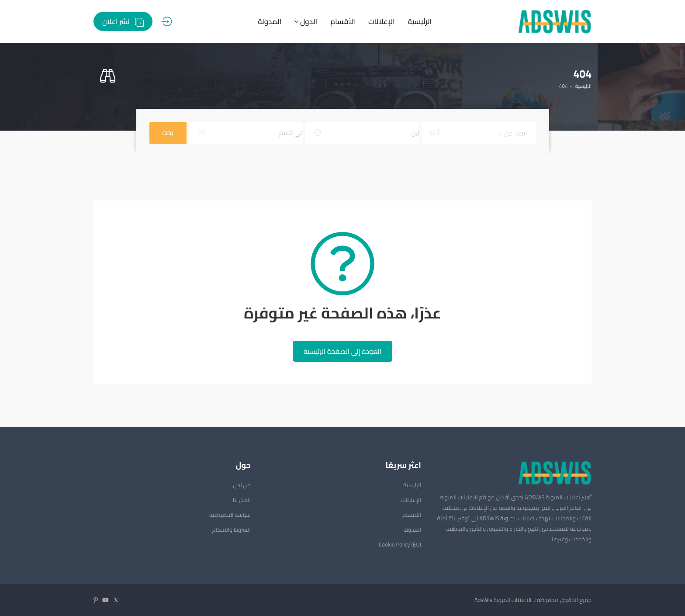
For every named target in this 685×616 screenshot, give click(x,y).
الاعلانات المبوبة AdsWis (503, 600)
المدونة (270, 21)
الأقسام (343, 21)
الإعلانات (382, 21)
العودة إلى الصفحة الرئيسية (342, 351)
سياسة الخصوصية (230, 515)
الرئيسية (420, 21)
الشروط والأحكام (231, 529)
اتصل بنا (242, 500)
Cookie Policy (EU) (400, 544)
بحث (168, 133)
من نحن (242, 485)
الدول (306, 21)
